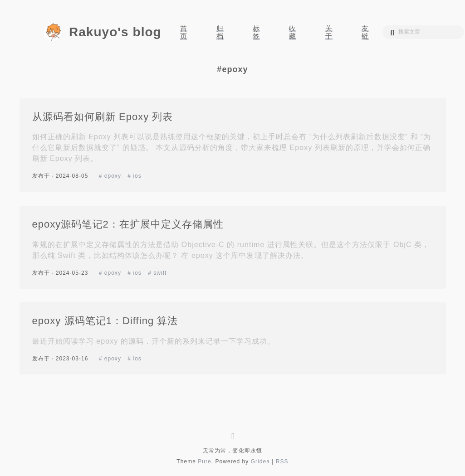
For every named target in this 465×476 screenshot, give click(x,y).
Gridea (260, 461)
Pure (205, 461)
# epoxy (111, 176)
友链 (365, 32)
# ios (135, 176)
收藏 (293, 32)
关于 (329, 32)
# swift (157, 273)
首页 (184, 32)
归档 (220, 32)
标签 (256, 32)
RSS (282, 461)
